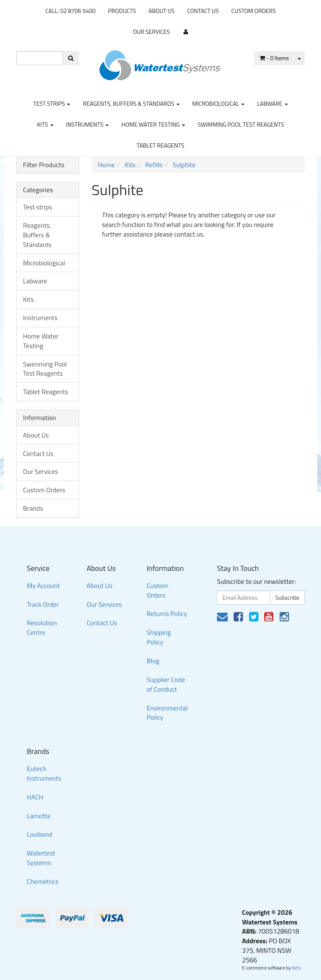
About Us (161, 11)
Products (122, 11)
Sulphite (184, 165)
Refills (154, 165)
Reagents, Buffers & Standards (131, 103)
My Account (43, 585)
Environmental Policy (167, 713)
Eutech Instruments (44, 773)
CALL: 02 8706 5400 (70, 11)
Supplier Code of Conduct (166, 684)
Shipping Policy (159, 637)
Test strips (52, 103)
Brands (33, 508)
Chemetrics (43, 881)
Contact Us (203, 11)
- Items (274, 58)
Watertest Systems (41, 858)
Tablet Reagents (160, 145)
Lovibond (39, 834)
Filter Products (44, 165)
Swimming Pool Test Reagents (241, 124)
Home (106, 165)
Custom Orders (253, 11)
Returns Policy (167, 613)
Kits (45, 124)
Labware (273, 103)
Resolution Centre (42, 627)
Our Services (151, 32)
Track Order (43, 604)
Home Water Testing (153, 124)
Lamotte (39, 816)
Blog (153, 661)
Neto (297, 968)
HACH (35, 797)
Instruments (88, 124)
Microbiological (218, 103)
